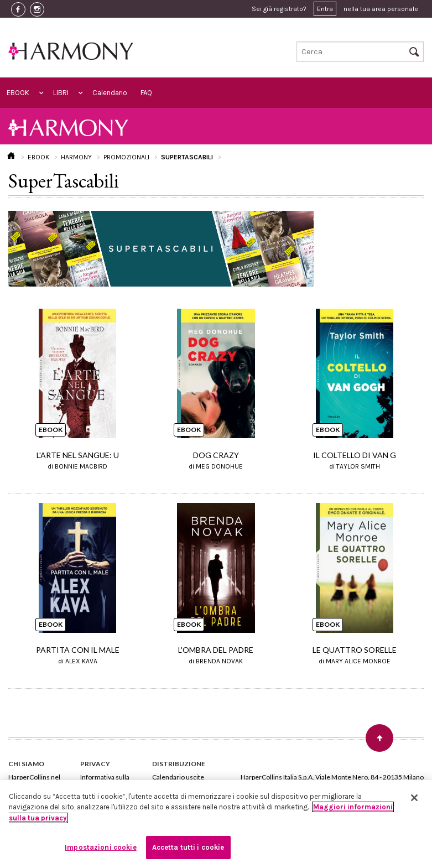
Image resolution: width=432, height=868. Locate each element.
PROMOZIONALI (126, 157)
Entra (325, 9)
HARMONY (76, 157)
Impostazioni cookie (100, 847)
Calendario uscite (178, 777)
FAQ (146, 93)
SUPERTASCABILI (187, 157)
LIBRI (61, 93)
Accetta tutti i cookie (188, 847)
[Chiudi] (414, 798)
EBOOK (18, 93)
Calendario (110, 93)
